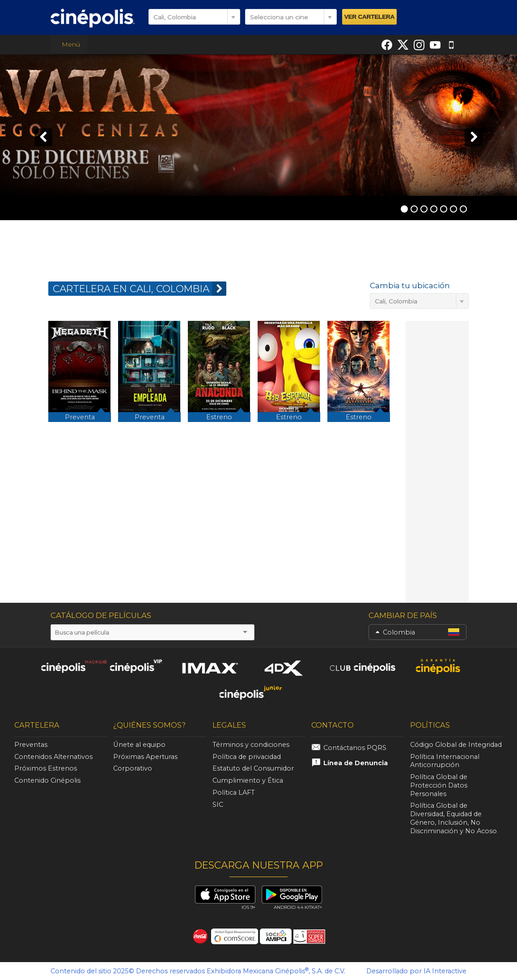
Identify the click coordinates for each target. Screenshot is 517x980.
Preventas (31, 745)
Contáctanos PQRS (355, 748)
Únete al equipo (139, 745)
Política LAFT (234, 793)
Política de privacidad (247, 757)
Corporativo (133, 768)
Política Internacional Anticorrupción (445, 761)
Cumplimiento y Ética (248, 780)
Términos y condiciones (251, 745)
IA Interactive (445, 971)
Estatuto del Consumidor (253, 768)
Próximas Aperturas (145, 757)
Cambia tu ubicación (410, 285)
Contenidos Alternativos (53, 757)
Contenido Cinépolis (47, 780)
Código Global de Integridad (456, 745)
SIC (218, 805)
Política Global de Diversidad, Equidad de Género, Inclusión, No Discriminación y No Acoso (453, 818)
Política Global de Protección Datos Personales (439, 785)
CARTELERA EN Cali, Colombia (140, 289)
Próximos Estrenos (46, 768)
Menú (69, 44)
